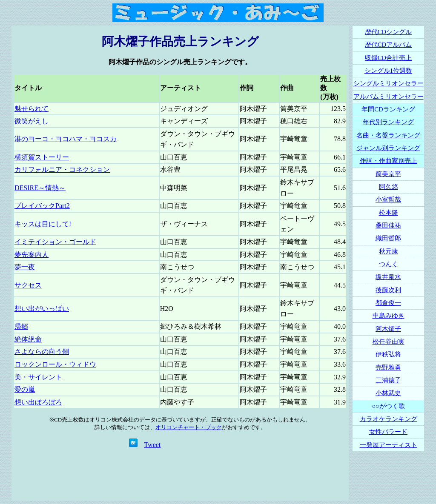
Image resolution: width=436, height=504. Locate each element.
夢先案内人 (32, 255)
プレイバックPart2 (42, 206)
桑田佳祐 (388, 225)
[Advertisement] (180, 475)
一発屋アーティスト (389, 445)
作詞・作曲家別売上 (389, 161)
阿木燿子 (388, 329)
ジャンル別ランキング (388, 148)
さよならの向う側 (42, 352)
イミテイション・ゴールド (55, 242)
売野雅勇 (388, 367)
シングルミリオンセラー (389, 83)
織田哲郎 (388, 238)
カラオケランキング (389, 419)
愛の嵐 (25, 389)
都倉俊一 (388, 303)
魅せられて (32, 109)
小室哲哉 (388, 199)
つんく (389, 264)
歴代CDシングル (388, 32)
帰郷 (21, 326)
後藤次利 (388, 290)
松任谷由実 (389, 342)
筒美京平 (388, 174)
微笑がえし (32, 121)
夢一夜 (25, 267)
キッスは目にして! (43, 224)
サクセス (28, 285)
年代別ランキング (388, 122)
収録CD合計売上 (388, 58)
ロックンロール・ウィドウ (55, 364)
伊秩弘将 (388, 354)
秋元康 (389, 251)
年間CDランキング (388, 109)
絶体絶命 (28, 339)
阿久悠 (389, 187)
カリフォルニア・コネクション (62, 169)
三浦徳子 (388, 380)
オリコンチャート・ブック (189, 427)
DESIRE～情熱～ (40, 188)
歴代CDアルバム (388, 45)
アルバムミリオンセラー (389, 97)
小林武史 (388, 393)
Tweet (152, 445)
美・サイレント (38, 377)
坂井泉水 (388, 277)
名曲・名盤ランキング (388, 135)
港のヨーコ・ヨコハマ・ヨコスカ (66, 139)
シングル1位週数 (388, 71)
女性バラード (388, 432)
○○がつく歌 (388, 406)
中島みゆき (389, 316)
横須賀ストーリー (42, 157)
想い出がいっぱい (42, 309)
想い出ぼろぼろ (38, 402)
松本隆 (389, 213)
